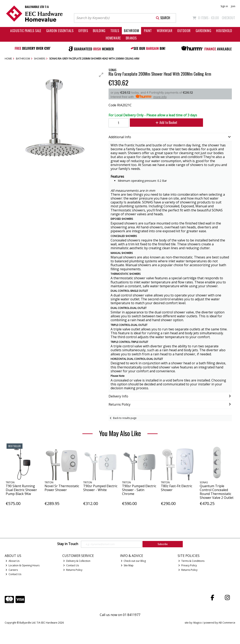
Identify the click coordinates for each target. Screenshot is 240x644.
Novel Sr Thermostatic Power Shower (62, 488)
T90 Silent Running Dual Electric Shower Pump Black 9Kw (21, 490)
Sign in (224, 6)
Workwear (165, 31)
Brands (131, 38)
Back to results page (125, 418)
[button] (101, 75)
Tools (115, 31)
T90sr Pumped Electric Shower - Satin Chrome (139, 490)
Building (99, 31)
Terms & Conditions (191, 561)
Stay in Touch (68, 544)
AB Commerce (227, 623)
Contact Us (13, 574)
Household (224, 31)
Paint (148, 31)
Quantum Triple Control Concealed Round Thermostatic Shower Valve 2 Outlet (217, 492)
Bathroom (131, 31)
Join (233, 6)
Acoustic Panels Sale (26, 31)
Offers (83, 31)
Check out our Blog (133, 561)
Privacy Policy (188, 565)
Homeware (113, 38)
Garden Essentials (60, 31)
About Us (12, 561)
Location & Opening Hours (22, 565)
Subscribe (163, 544)
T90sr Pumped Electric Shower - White (100, 488)
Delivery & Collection (77, 561)
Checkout (228, 18)
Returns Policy (73, 570)
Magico (198, 623)
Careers (12, 570)
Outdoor (184, 31)
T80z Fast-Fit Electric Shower (177, 488)
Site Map (127, 565)
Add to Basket (166, 122)
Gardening (203, 31)
